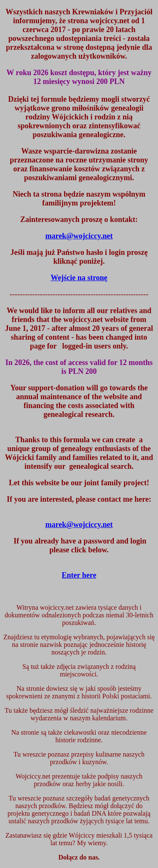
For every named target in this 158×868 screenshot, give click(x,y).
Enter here (79, 575)
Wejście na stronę (79, 278)
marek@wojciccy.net (79, 525)
